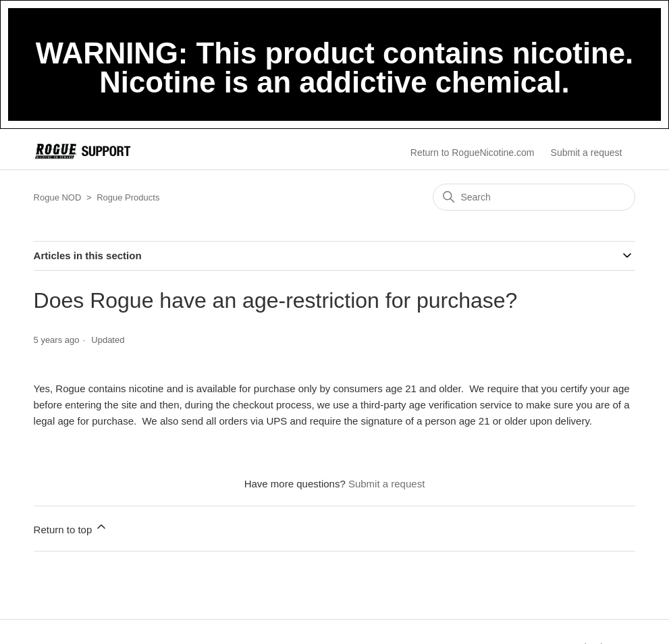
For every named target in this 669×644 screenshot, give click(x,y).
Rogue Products (128, 197)
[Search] (534, 197)
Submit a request (587, 153)
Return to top (71, 528)
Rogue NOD (58, 197)
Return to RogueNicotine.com (473, 153)
